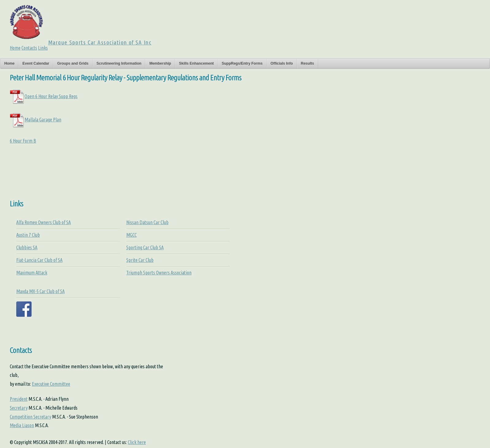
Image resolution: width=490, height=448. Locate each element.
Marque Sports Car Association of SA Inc (100, 42)
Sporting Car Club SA (145, 247)
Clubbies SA (27, 247)
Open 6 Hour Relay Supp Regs (44, 96)
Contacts (29, 48)
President (19, 399)
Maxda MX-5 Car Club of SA (40, 291)
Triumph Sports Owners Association (159, 273)
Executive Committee (51, 384)
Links (43, 48)
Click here (137, 442)
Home (15, 48)
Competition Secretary (30, 417)
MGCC (131, 235)
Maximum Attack (32, 273)
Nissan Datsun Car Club (147, 222)
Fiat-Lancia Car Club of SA (39, 260)
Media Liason (22, 425)
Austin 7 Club (28, 235)
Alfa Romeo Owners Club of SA (44, 222)
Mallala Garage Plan (36, 120)
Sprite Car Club (140, 260)
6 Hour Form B (23, 141)
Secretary (19, 408)
